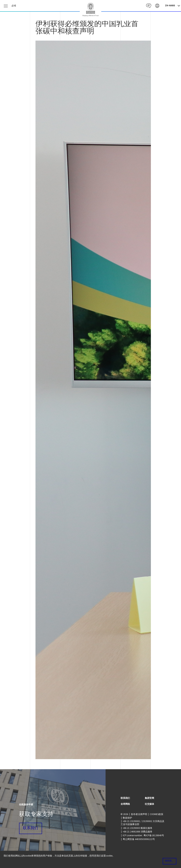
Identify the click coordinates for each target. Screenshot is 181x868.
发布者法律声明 (139, 814)
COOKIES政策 (157, 814)
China (90, 10)
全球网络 (125, 804)
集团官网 (149, 798)
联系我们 (30, 828)
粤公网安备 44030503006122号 (139, 839)
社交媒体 (149, 804)
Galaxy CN (157, 6)
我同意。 (170, 861)
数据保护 (127, 818)
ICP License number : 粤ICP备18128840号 (143, 835)
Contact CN (148, 6)
